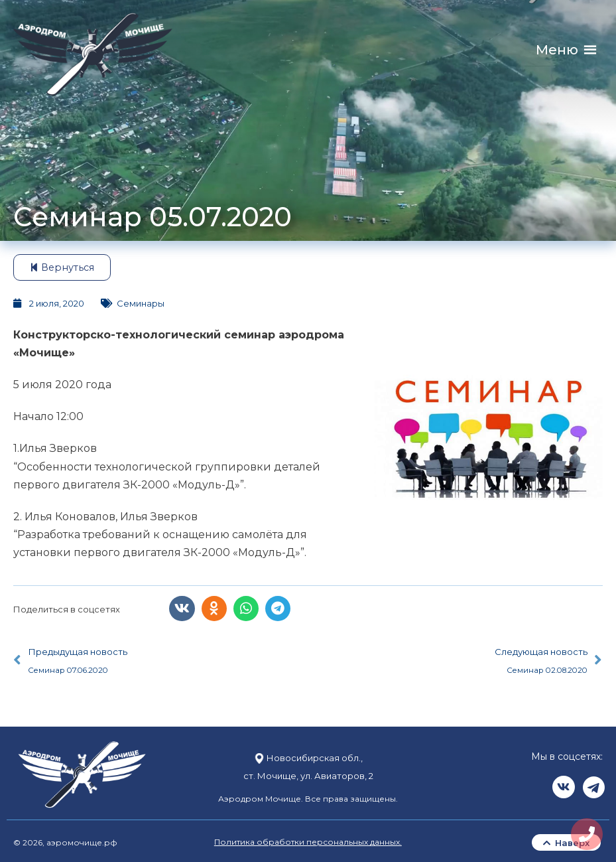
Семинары (141, 303)
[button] (557, 50)
